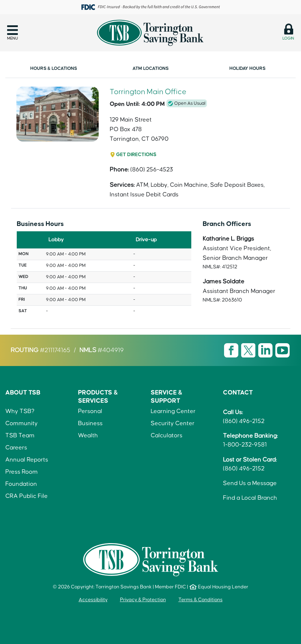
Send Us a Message (250, 483)
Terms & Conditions (201, 600)
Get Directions (136, 155)
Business (90, 423)
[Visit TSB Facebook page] (232, 350)
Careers (16, 448)
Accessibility (93, 600)
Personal (90, 411)
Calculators (167, 436)
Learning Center (173, 411)
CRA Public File (27, 496)
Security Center (173, 423)
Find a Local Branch (250, 498)
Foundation (21, 484)
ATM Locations (150, 68)
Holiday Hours (247, 68)
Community (22, 423)
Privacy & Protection (143, 600)
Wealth (88, 436)
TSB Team (20, 436)
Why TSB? (20, 411)
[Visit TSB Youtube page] (282, 350)
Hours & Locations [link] (54, 68)
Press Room (22, 472)
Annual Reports (27, 460)
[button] (12, 33)
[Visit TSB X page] (249, 350)
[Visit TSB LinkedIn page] (266, 350)
